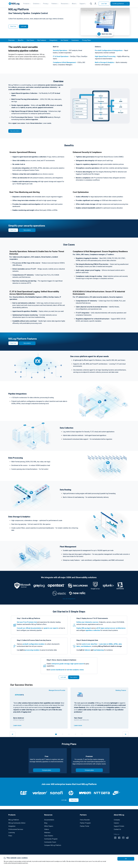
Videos (47, 829)
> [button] (126, 734)
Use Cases (30, 40)
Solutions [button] (36, 4)
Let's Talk (104, 4)
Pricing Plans (86, 40)
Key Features (42, 40)
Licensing (12, 833)
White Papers (49, 826)
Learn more (17, 725)
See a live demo (15, 131)
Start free (13, 26)
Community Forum (50, 842)
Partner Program (85, 823)
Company (117, 820)
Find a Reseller (85, 820)
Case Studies (49, 836)
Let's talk (24, 26)
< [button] (13, 734)
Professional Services (16, 829)
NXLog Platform (14, 820)
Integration (12, 826)
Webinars (47, 833)
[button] (96, 4)
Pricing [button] (45, 4)
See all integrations (69, 599)
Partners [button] (54, 4)
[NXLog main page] (14, 4)
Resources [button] (64, 4)
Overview (11, 40)
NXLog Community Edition (17, 823)
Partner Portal (84, 826)
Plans (10, 836)
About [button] (74, 4)
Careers (116, 823)
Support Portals (119, 826)
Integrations (53, 40)
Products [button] (26, 4)
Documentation (49, 820)
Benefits (21, 40)
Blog (46, 823)
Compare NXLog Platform (53, 845)
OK (126, 859)
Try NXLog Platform (119, 4)
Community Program (51, 839)
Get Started (64, 40)
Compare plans (47, 770)
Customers (75, 40)
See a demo (27, 230)
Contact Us (117, 829)
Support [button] (82, 4)
